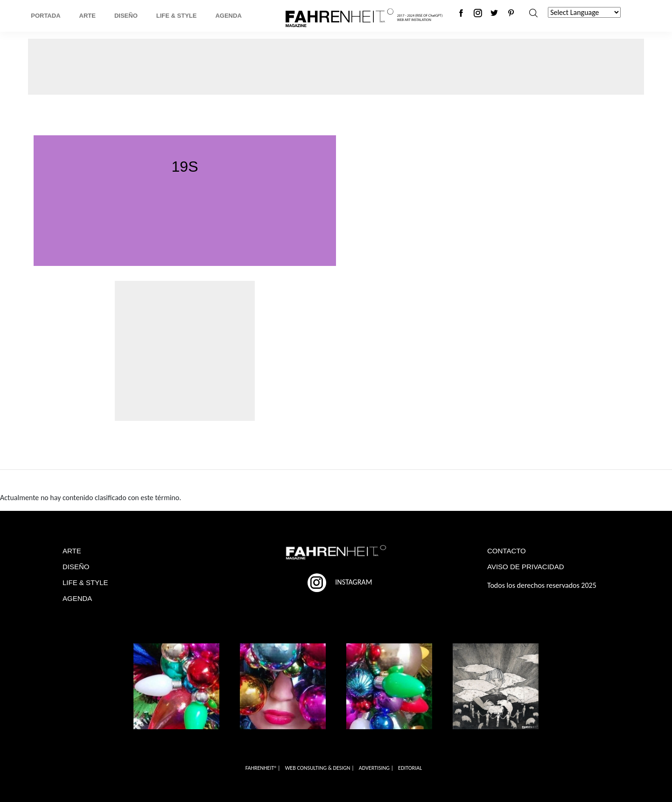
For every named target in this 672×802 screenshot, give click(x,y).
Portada (45, 16)
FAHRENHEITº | (263, 768)
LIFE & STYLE (85, 582)
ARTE (72, 551)
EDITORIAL (410, 768)
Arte (87, 16)
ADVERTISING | (376, 768)
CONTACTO (507, 551)
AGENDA (77, 598)
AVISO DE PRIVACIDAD (525, 567)
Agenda (228, 16)
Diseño (126, 16)
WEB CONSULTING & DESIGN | (320, 768)
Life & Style (177, 16)
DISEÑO (76, 567)
